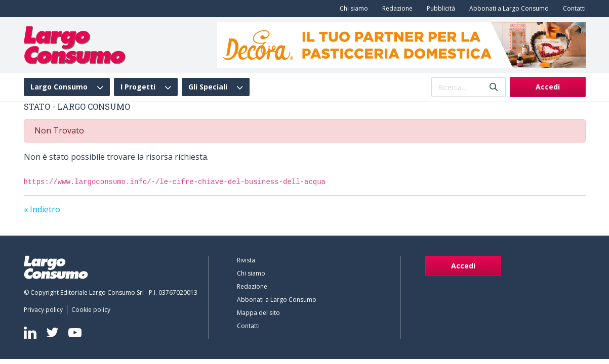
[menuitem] (352, 9)
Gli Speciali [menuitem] (208, 87)
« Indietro (42, 209)
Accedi (548, 87)
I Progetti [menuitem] (138, 87)
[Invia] (494, 87)
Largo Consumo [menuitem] (59, 87)
